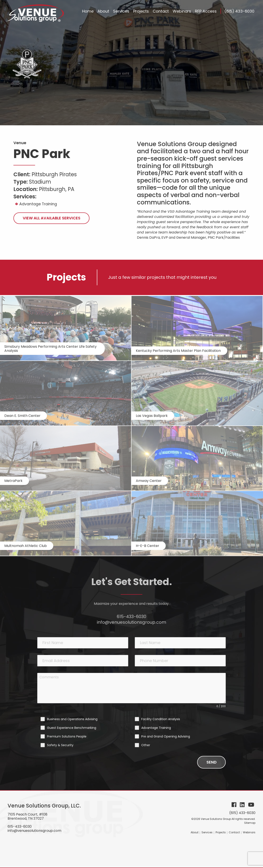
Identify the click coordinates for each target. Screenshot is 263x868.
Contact (234, 832)
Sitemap (250, 823)
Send (212, 762)
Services (207, 832)
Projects (221, 832)
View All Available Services (52, 218)
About (195, 832)
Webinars (249, 832)
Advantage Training (38, 204)
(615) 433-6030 (239, 11)
